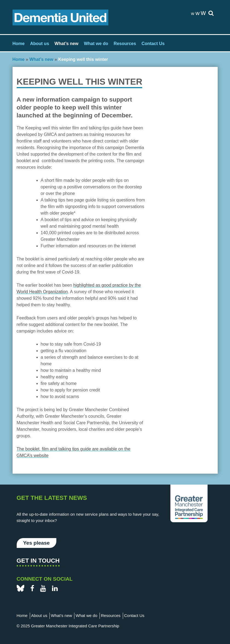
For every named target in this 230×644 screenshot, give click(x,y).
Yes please (37, 543)
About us (40, 44)
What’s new (66, 44)
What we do (96, 44)
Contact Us (153, 44)
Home (19, 44)
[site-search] (211, 14)
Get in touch (38, 561)
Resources (125, 44)
